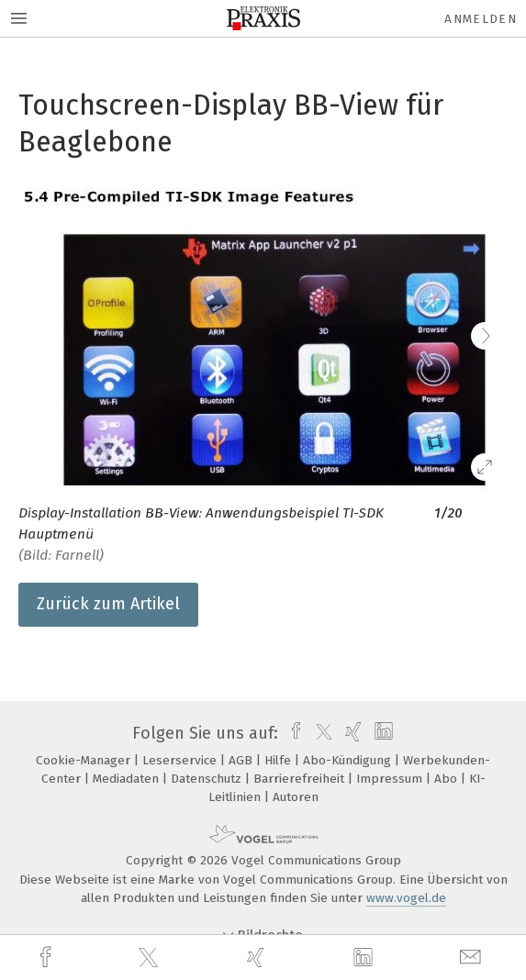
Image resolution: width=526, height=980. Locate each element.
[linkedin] (365, 958)
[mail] (473, 958)
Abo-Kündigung (349, 760)
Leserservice (181, 760)
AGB (242, 760)
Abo (448, 779)
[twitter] (151, 958)
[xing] (258, 958)
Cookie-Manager (85, 760)
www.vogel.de (406, 898)
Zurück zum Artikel (108, 604)
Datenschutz (208, 779)
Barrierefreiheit (301, 779)
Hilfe (280, 760)
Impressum (391, 779)
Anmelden (481, 19)
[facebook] (48, 958)
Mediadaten (128, 779)
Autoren (296, 797)
